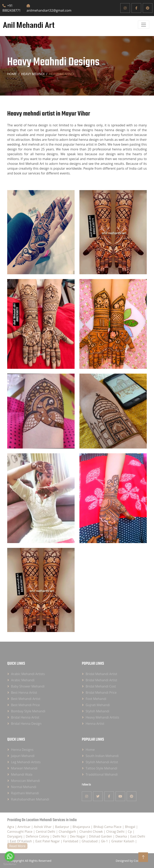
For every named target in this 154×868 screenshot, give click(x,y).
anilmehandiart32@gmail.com (49, 8)
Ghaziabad (90, 841)
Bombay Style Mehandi (28, 711)
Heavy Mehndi (33, 74)
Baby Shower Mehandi (28, 686)
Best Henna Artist (24, 693)
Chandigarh (68, 832)
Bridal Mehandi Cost (101, 686)
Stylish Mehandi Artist (102, 762)
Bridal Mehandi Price (101, 693)
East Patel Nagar (48, 841)
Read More (17, 846)
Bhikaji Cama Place (108, 827)
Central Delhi (46, 832)
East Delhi (138, 836)
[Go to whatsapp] (10, 856)
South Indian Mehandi (102, 756)
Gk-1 (105, 841)
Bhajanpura (82, 827)
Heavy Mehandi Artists (102, 717)
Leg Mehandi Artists (26, 762)
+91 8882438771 (12, 8)
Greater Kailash (123, 841)
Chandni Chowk (92, 832)
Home (12, 74)
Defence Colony (38, 836)
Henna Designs (22, 750)
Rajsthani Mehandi (25, 793)
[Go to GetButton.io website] (10, 864)
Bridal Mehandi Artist (101, 674)
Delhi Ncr (60, 836)
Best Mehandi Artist (26, 699)
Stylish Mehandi (97, 711)
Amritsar (24, 827)
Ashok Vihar (43, 827)
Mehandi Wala (22, 774)
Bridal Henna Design (26, 724)
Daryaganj (15, 836)
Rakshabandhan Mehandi (30, 799)
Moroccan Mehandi (25, 781)
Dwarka (122, 836)
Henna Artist (95, 724)
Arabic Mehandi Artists (28, 674)
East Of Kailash (21, 841)
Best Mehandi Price (25, 705)
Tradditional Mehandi (102, 774)
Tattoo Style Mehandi (101, 768)
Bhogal (131, 827)
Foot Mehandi (96, 699)
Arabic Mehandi (23, 680)
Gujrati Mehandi (98, 705)
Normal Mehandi (24, 787)
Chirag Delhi (116, 832)
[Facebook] (136, 8)
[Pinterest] (148, 8)
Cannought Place (20, 832)
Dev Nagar (78, 836)
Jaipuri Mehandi (23, 756)
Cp (130, 832)
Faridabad (71, 841)
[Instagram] (125, 8)
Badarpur (62, 827)
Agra (11, 827)
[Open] (144, 25)
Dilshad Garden (101, 836)
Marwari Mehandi (24, 768)
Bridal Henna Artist (25, 717)
